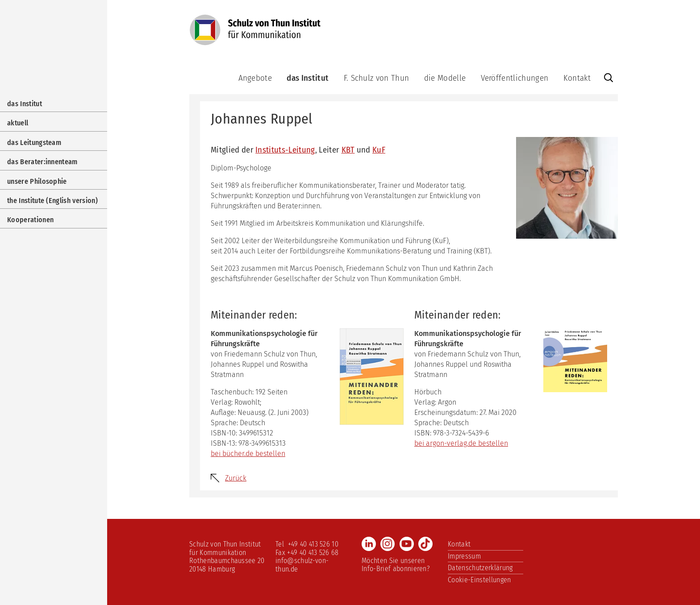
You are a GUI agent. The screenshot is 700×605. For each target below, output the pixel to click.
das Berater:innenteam (42, 162)
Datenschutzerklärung (480, 568)
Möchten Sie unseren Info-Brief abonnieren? (396, 565)
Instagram (387, 544)
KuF (379, 150)
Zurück (236, 478)
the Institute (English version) (52, 201)
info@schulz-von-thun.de (302, 565)
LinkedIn (369, 544)
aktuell (18, 123)
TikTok (425, 544)
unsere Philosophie (37, 181)
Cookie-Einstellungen (479, 580)
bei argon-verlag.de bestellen (461, 443)
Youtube (407, 544)
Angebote (255, 78)
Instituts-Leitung (285, 150)
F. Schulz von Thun (377, 78)
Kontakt (577, 78)
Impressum (464, 556)
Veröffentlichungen (515, 78)
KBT (348, 150)
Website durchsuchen (608, 78)
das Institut (308, 78)
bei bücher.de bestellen (248, 454)
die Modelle (445, 78)
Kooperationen (30, 220)
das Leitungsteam (34, 143)
